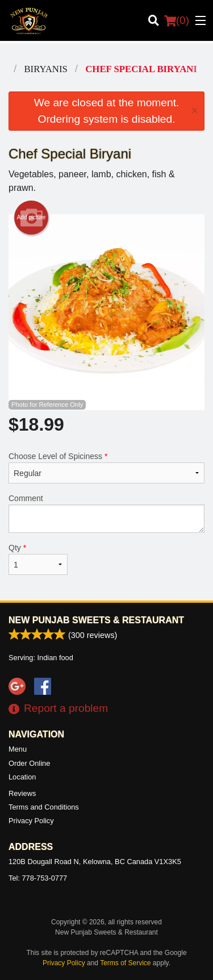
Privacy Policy (31, 821)
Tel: (38, 878)
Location (22, 777)
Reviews (22, 793)
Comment (106, 513)
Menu (18, 749)
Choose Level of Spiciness (106, 468)
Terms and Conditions (44, 807)
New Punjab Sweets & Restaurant (96, 620)
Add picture (32, 218)
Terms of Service (125, 963)
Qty (38, 559)
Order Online (29, 763)
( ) (177, 20)
